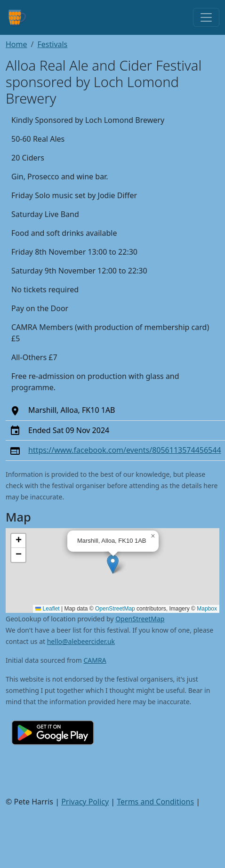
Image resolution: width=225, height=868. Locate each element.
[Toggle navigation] (206, 17)
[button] (113, 564)
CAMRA (95, 660)
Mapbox (207, 609)
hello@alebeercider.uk (81, 641)
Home (16, 44)
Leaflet (47, 609)
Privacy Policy (85, 802)
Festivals (52, 44)
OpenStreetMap (115, 609)
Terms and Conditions (155, 802)
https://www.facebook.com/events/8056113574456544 (125, 450)
